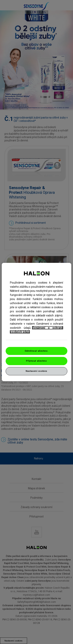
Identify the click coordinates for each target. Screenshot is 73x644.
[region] (36, 322)
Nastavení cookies (36, 371)
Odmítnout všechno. (36, 351)
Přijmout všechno (36, 361)
